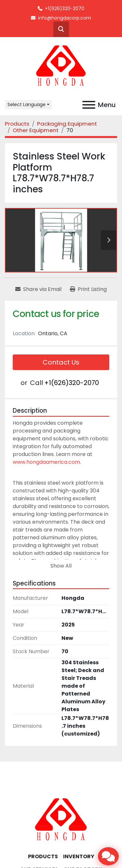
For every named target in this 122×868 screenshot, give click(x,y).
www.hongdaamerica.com (46, 462)
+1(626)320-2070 (65, 8)
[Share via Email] (38, 289)
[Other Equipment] (36, 130)
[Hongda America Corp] (61, 819)
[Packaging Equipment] (67, 124)
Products (43, 856)
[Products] (17, 124)
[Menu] (89, 105)
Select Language (27, 104)
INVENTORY (79, 856)
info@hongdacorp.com (65, 18)
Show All (61, 566)
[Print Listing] (88, 289)
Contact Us (61, 362)
